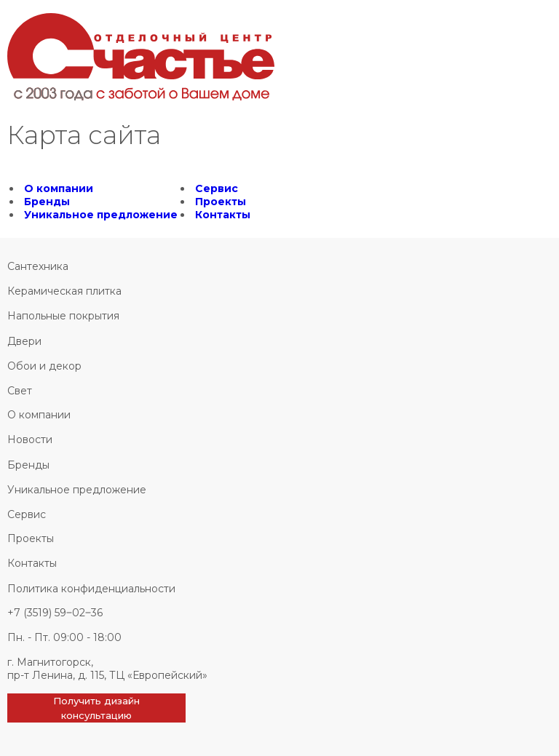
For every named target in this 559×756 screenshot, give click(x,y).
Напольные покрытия (63, 316)
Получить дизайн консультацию (96, 708)
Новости (30, 439)
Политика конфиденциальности (91, 589)
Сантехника (38, 266)
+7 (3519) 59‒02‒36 (55, 613)
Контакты (223, 215)
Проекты (221, 202)
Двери (24, 341)
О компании (59, 188)
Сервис (217, 188)
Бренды (47, 202)
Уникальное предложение (101, 215)
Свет (20, 391)
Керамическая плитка (64, 291)
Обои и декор (44, 366)
